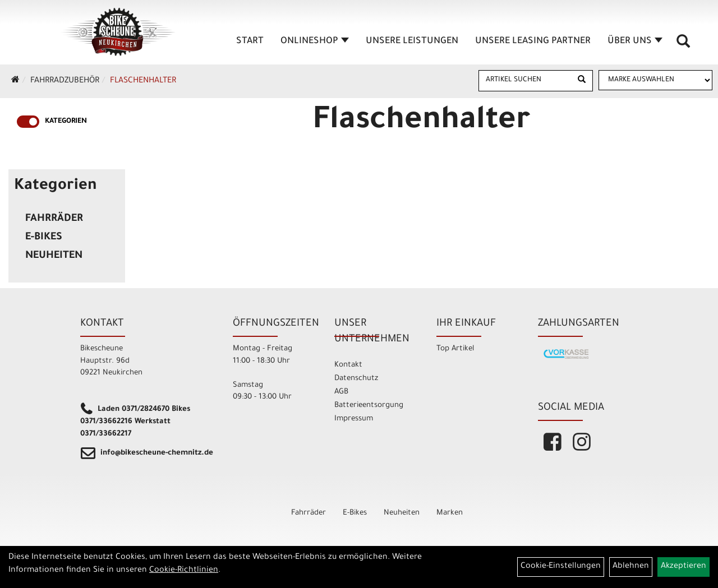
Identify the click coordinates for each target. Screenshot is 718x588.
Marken (450, 513)
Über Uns (635, 41)
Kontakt (348, 365)
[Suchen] (582, 81)
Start (250, 41)
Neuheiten (54, 256)
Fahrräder (54, 219)
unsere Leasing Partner (533, 41)
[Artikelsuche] (683, 45)
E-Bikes (44, 238)
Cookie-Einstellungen (561, 567)
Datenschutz (356, 379)
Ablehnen (631, 567)
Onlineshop (315, 41)
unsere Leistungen (412, 41)
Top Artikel (455, 349)
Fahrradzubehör (65, 81)
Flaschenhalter (143, 81)
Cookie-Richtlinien (184, 571)
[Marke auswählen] (655, 80)
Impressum (354, 419)
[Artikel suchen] (525, 80)
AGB (341, 392)
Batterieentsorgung (369, 406)
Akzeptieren (684, 567)
